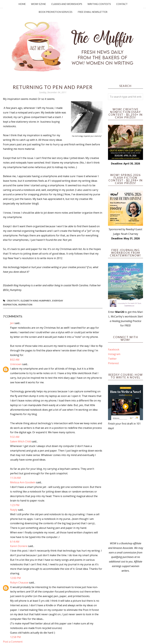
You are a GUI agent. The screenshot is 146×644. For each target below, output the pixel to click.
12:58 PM (15, 637)
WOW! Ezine (38, 4)
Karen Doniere (19, 546)
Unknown (16, 364)
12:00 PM (15, 578)
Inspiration (25, 305)
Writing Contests (99, 4)
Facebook (114, 349)
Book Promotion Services (55, 12)
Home (22, 4)
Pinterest (113, 363)
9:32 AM (15, 437)
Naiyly (14, 510)
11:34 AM (15, 478)
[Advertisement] (126, 486)
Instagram (114, 354)
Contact (122, 4)
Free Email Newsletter (93, 12)
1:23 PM (15, 505)
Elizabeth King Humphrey (36, 301)
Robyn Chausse (19, 583)
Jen (12, 323)
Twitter (112, 359)
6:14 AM (15, 542)
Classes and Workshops (67, 4)
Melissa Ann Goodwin (23, 482)
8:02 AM (15, 360)
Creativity (13, 301)
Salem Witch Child (20, 441)
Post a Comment (13, 642)
